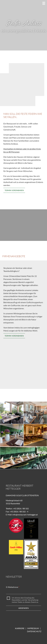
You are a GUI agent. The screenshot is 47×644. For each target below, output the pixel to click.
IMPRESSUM (34, 628)
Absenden (23, 608)
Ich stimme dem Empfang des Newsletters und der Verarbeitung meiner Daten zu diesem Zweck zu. (25, 600)
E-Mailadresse (12, 587)
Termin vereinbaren (14, 190)
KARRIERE (20, 628)
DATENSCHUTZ (34, 631)
